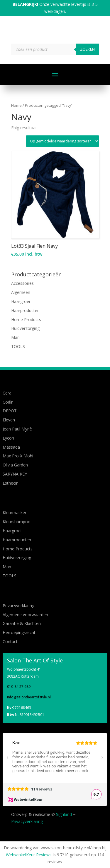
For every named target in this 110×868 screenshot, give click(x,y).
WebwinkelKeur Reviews (29, 855)
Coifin (8, 402)
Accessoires (22, 283)
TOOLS (18, 346)
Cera (7, 393)
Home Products (26, 320)
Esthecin (11, 483)
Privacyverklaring (18, 606)
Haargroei (21, 301)
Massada (11, 447)
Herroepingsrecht (19, 632)
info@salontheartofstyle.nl (29, 697)
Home (16, 105)
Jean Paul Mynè (17, 429)
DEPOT (10, 411)
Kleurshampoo (17, 522)
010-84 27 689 (19, 687)
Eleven (9, 420)
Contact (10, 641)
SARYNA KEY (15, 474)
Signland (64, 814)
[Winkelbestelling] (62, 141)
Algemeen (21, 292)
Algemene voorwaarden (25, 615)
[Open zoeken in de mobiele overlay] (55, 49)
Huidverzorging (25, 328)
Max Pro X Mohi (18, 456)
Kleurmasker (15, 513)
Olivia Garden (15, 465)
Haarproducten (25, 310)
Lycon (8, 438)
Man (15, 337)
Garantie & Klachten (22, 623)
